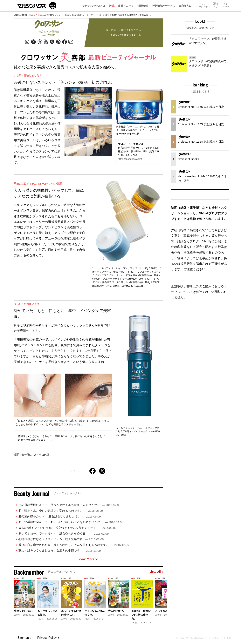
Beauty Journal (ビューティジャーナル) (83, 15)
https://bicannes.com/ (130, 160)
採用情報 (143, 6)
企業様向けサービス (163, 6)
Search (226, 4)
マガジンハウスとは (94, 6)
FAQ (215, 4)
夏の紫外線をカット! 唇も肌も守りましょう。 (60, 518)
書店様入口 (185, 6)
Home (32, 15)
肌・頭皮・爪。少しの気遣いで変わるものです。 (61, 512)
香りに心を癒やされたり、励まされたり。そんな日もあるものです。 (74, 546)
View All (156, 573)
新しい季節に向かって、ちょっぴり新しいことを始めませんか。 (71, 523)
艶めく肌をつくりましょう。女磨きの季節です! (60, 552)
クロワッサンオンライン (124, 36)
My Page (203, 4)
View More (88, 560)
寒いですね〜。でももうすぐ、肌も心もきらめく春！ (64, 535)
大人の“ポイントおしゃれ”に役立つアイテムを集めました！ (67, 529)
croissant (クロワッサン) (50, 15)
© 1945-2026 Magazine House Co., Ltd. (202, 639)
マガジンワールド (37, 6)
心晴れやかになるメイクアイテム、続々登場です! (61, 541)
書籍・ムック (126, 6)
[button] (160, 600)
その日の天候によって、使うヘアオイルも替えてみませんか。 (69, 506)
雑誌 (112, 6)
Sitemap (23, 639)
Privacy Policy (47, 639)
